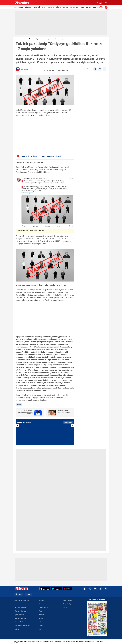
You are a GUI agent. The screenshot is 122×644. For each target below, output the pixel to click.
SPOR (44, 7)
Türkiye (30, 115)
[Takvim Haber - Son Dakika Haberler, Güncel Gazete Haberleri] (21, 3)
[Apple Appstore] (45, 589)
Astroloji (41, 600)
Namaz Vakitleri (20, 622)
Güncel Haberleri (27, 39)
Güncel (17, 604)
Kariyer (65, 607)
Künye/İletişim (68, 604)
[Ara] (106, 3)
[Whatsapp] (100, 69)
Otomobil (42, 615)
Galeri (41, 618)
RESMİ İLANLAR (85, 7)
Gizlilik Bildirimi (68, 600)
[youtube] (95, 589)
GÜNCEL (28, 7)
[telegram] (95, 69)
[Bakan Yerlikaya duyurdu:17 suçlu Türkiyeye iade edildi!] (45, 156)
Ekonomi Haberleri (21, 607)
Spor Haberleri (19, 615)
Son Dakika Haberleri (22, 600)
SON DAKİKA (19, 7)
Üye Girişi (19, 594)
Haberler (18, 39)
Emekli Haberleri (20, 618)
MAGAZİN (51, 7)
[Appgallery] (67, 589)
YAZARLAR (74, 7)
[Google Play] (57, 589)
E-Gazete (42, 622)
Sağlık (17, 629)
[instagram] (101, 589)
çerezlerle (93, 641)
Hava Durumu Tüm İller (22, 626)
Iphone (41, 626)
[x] (90, 589)
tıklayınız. (22, 643)
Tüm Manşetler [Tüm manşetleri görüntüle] (68, 422)
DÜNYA (59, 7)
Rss (40, 629)
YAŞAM (66, 7)
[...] (104, 69)
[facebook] (85, 589)
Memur (41, 604)
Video (41, 611)
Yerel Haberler (43, 607)
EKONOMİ (36, 7)
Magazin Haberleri (21, 611)
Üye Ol (28, 594)
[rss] (106, 589)
